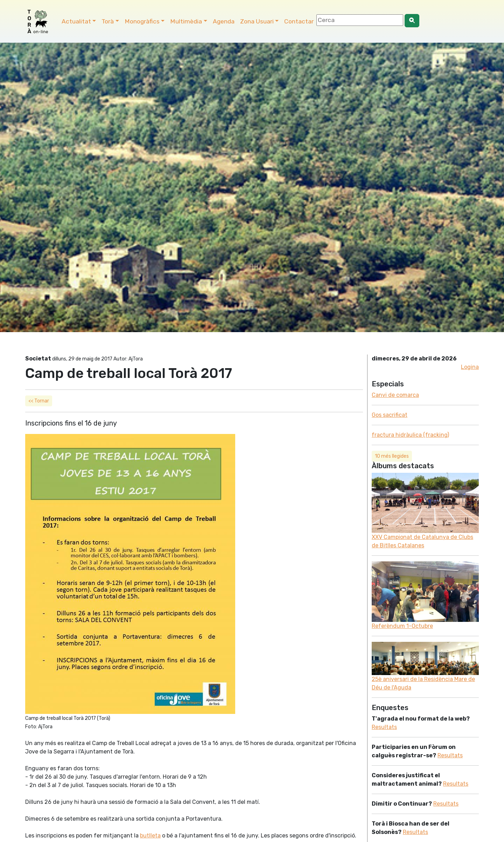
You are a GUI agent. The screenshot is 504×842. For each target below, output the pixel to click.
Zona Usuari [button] (257, 21)
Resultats (384, 727)
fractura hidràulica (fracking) (410, 435)
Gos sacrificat (390, 415)
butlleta (150, 836)
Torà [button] (108, 21)
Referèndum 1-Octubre (402, 626)
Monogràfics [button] (142, 21)
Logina (470, 367)
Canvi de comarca (395, 395)
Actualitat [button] (76, 21)
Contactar (299, 21)
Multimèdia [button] (186, 21)
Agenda (224, 21)
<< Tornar (39, 401)
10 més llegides (392, 456)
